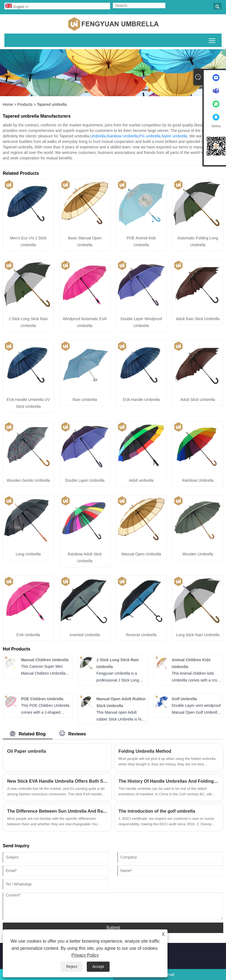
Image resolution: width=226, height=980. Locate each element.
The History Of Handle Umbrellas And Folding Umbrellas (169, 781)
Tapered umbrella (52, 104)
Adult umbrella (141, 480)
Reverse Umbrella (141, 635)
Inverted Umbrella (85, 635)
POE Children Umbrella (42, 699)
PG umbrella (150, 136)
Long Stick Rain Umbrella (198, 635)
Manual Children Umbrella (45, 660)
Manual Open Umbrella (141, 554)
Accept (98, 967)
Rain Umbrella (85, 400)
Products (25, 104)
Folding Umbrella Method (145, 751)
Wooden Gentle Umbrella (28, 480)
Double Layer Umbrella (85, 480)
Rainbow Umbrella (122, 136)
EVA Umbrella (28, 635)
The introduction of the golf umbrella (157, 811)
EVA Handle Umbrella (141, 400)
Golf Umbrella (184, 699)
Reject (72, 967)
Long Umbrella (28, 554)
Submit (113, 928)
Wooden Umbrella (198, 554)
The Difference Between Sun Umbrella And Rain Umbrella (57, 811)
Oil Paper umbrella (26, 751)
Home (8, 104)
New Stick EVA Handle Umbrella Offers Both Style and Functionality (57, 781)
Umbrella (98, 136)
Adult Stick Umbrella (198, 400)
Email (170, 975)
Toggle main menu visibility (212, 40)
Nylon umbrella (174, 136)
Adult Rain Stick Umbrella (198, 319)
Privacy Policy (85, 955)
